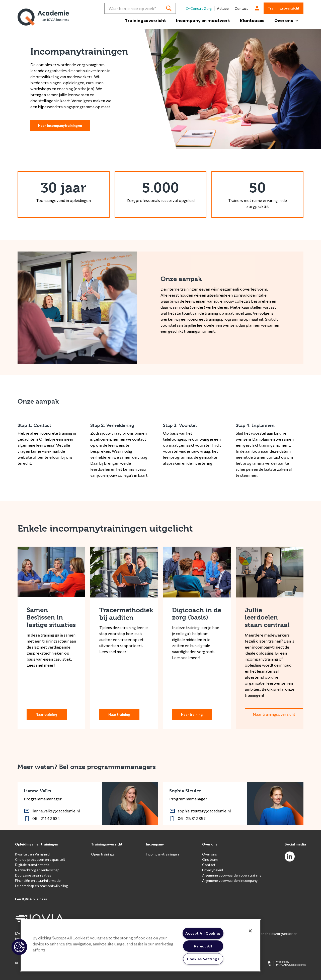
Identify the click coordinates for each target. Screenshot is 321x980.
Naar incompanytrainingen (60, 125)
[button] (19, 947)
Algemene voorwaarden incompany (230, 880)
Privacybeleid (213, 870)
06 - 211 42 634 (46, 818)
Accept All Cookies (203, 933)
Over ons (210, 844)
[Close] (250, 931)
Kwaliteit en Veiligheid (32, 854)
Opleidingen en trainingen (37, 844)
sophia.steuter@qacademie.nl (204, 811)
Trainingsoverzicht (145, 21)
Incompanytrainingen (162, 854)
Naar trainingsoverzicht (274, 714)
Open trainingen (104, 854)
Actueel (223, 8)
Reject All (203, 946)
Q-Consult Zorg (199, 8)
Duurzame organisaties (33, 875)
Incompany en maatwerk (203, 21)
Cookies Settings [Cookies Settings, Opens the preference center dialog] (203, 959)
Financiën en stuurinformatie (38, 880)
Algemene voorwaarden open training (232, 875)
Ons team (210, 859)
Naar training (47, 714)
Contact (241, 8)
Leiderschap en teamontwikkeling (41, 886)
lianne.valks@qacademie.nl (56, 811)
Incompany (155, 844)
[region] (140, 945)
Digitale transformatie (32, 865)
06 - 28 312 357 (192, 818)
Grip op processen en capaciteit (40, 859)
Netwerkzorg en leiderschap (37, 870)
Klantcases (252, 21)
